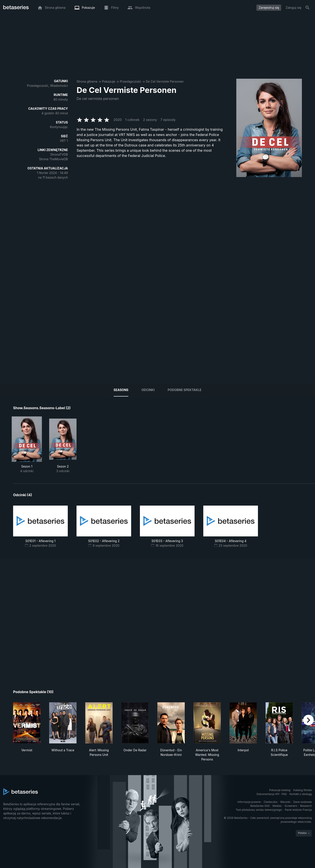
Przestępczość (131, 81)
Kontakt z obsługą (301, 794)
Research (306, 806)
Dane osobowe (302, 802)
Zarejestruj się (269, 8)
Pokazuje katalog (280, 790)
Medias (277, 806)
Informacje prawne (249, 802)
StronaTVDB (59, 154)
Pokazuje (109, 81)
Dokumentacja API (268, 794)
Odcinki (148, 390)
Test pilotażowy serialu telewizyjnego (259, 810)
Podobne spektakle (184, 390)
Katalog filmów (303, 790)
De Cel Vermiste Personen (165, 81)
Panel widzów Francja (298, 810)
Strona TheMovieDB (54, 159)
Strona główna (87, 81)
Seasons (121, 390)
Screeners (291, 806)
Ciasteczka (270, 802)
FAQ (284, 794)
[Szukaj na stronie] (308, 8)
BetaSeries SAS (260, 806)
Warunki (285, 802)
